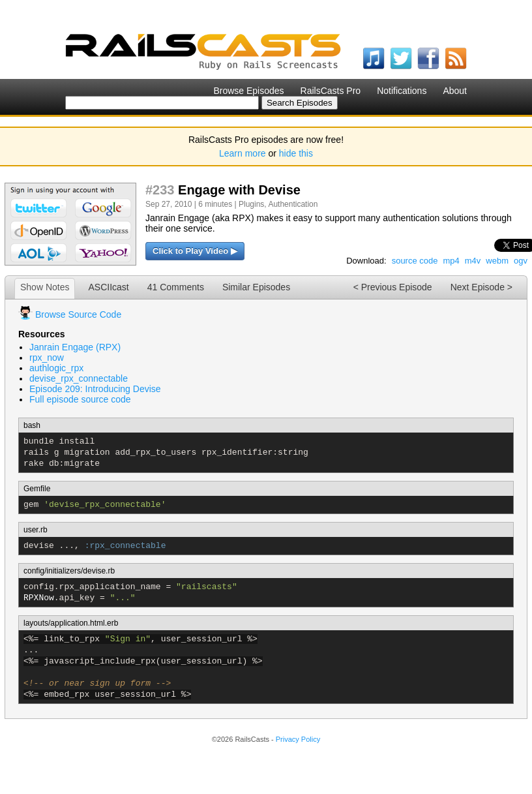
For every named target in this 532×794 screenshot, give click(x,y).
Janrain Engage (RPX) (75, 347)
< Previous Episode (393, 287)
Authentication (293, 204)
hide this (296, 153)
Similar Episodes (256, 287)
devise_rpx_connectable (79, 378)
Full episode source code (80, 399)
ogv (521, 261)
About (455, 91)
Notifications (402, 91)
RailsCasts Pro (331, 91)
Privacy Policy (298, 739)
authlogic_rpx (56, 368)
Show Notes (45, 287)
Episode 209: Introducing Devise (95, 389)
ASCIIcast (108, 287)
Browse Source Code (78, 314)
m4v (473, 261)
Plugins (251, 204)
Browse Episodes (248, 91)
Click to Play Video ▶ (195, 251)
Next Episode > (481, 287)
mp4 (451, 261)
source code (415, 261)
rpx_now (47, 358)
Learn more (243, 153)
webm (497, 261)
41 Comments (176, 287)
